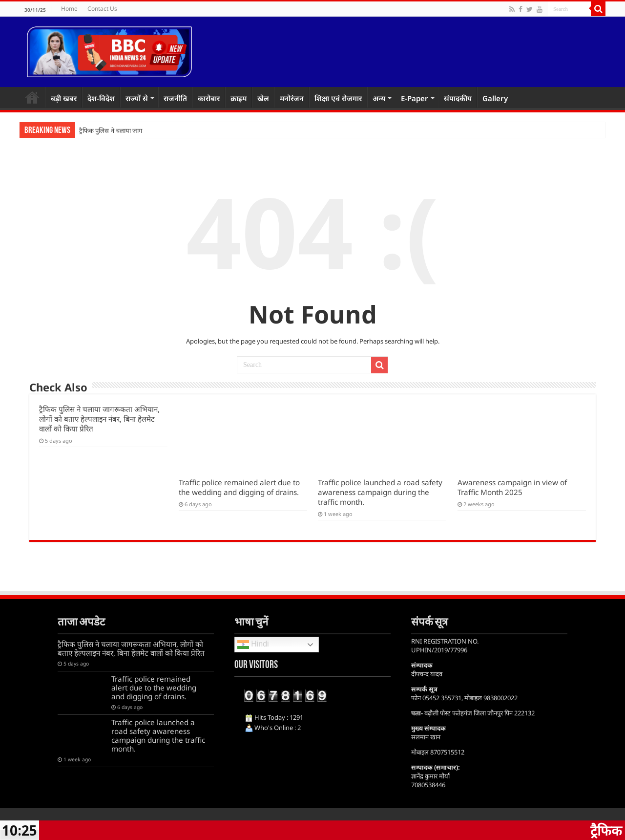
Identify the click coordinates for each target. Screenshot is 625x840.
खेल (263, 98)
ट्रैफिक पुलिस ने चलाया (105, 131)
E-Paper (415, 98)
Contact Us (102, 9)
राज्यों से (137, 98)
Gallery (495, 98)
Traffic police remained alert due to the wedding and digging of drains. (239, 487)
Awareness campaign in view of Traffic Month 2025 (512, 487)
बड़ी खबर (64, 98)
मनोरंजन (292, 98)
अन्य (379, 98)
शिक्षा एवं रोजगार (338, 98)
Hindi (253, 645)
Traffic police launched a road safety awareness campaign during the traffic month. (380, 492)
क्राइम (239, 98)
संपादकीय (458, 98)
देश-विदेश (101, 98)
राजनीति (175, 98)
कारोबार (209, 98)
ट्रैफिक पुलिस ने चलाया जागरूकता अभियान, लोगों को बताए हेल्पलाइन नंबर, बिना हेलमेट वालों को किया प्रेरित (99, 419)
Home (69, 9)
